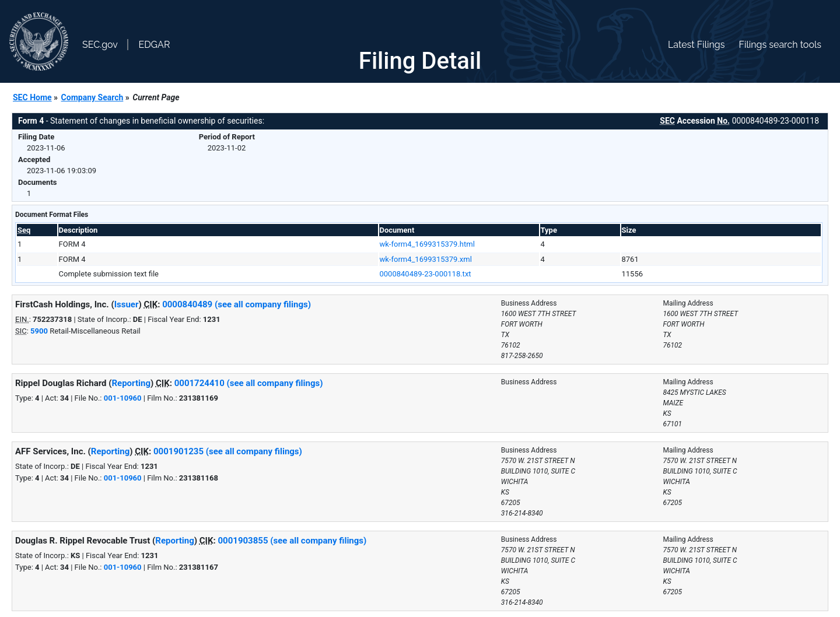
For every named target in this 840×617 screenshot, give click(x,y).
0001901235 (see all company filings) (228, 451)
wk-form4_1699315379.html (427, 244)
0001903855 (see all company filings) (292, 541)
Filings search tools (780, 45)
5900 (39, 331)
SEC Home (32, 97)
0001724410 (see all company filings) (249, 383)
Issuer (127, 304)
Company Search (92, 97)
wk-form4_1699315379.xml (426, 259)
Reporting (131, 383)
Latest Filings (696, 45)
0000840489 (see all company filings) (237, 304)
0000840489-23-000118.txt (426, 274)
